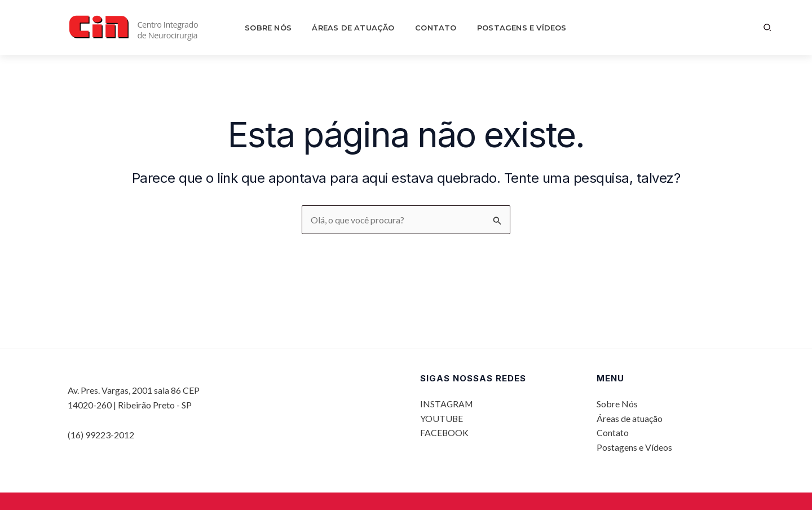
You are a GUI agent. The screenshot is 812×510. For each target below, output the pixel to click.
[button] (768, 28)
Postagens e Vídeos (506, 28)
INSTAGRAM (447, 404)
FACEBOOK (445, 432)
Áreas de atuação (356, 28)
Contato (429, 28)
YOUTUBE (442, 418)
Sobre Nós (281, 28)
